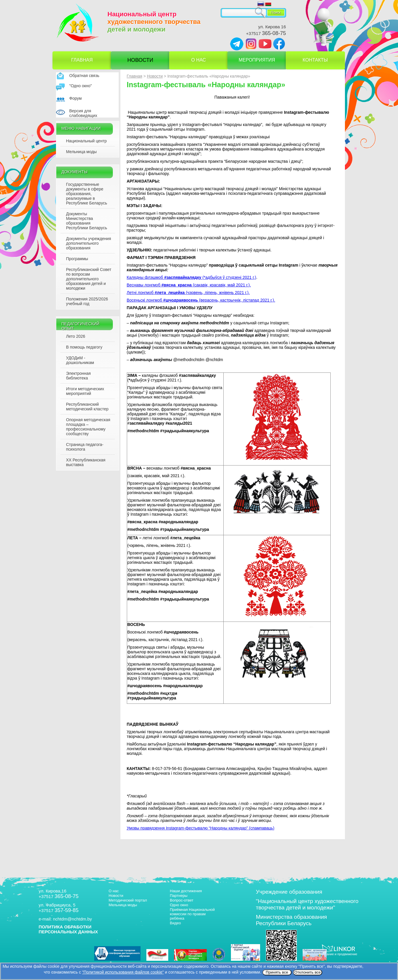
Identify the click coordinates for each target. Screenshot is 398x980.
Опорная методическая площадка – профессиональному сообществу (88, 427)
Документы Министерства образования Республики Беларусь (87, 221)
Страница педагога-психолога (85, 447)
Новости (140, 60)
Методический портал (128, 900)
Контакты (315, 60)
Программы (77, 259)
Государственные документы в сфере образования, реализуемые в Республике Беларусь (87, 194)
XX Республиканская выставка (86, 462)
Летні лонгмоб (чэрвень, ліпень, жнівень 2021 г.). (188, 293)
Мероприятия (257, 60)
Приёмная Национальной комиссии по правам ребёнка (192, 914)
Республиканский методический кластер (87, 407)
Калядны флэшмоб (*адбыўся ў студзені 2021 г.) (192, 277)
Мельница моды (81, 152)
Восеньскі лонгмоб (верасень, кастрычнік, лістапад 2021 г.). (201, 300)
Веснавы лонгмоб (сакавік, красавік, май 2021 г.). (189, 285)
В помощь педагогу (84, 347)
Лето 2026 (76, 336)
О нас (199, 60)
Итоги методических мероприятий (85, 391)
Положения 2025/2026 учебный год (87, 301)
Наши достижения (186, 891)
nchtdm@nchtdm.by (73, 919)
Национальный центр (87, 141)
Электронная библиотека (79, 376)
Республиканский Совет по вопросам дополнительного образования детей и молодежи (89, 279)
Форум (76, 98)
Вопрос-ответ (182, 900)
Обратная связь (84, 76)
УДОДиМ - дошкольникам (80, 360)
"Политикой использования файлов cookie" (123, 972)
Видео (176, 923)
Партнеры (179, 896)
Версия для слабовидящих (83, 113)
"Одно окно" (81, 86)
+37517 (266, 33)
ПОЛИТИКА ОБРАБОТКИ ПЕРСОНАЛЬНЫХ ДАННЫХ (68, 929)
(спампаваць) (201, 828)
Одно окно (179, 905)
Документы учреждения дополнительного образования (89, 243)
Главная (82, 60)
